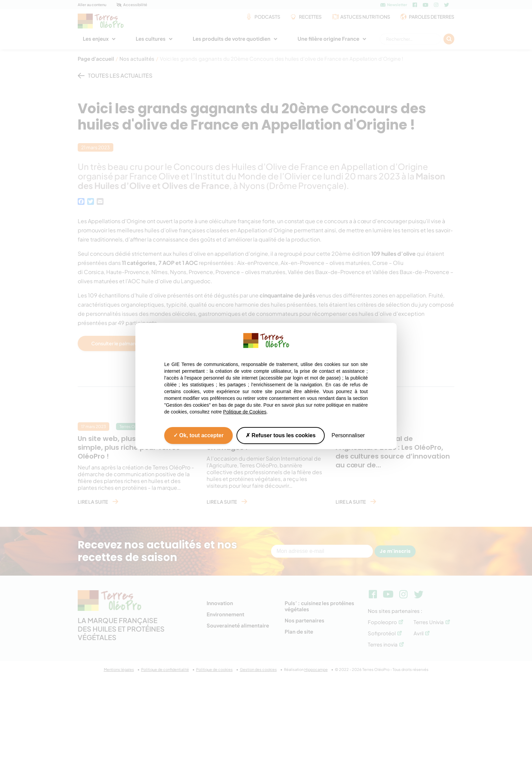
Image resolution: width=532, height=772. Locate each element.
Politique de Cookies (245, 412)
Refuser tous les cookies (281, 435)
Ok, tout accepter (198, 435)
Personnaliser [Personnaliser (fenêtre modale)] (348, 435)
